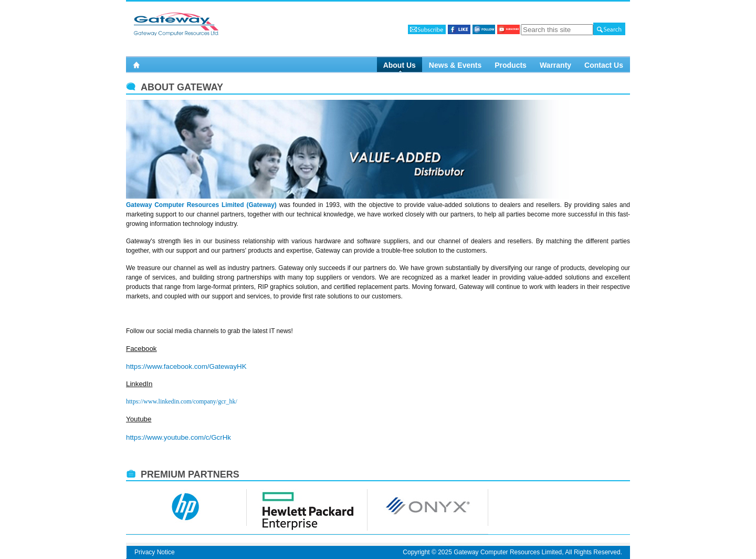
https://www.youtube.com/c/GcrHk (178, 437)
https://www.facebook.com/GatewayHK (186, 366)
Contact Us (604, 65)
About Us (400, 65)
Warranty (555, 65)
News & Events (455, 65)
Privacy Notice (155, 552)
